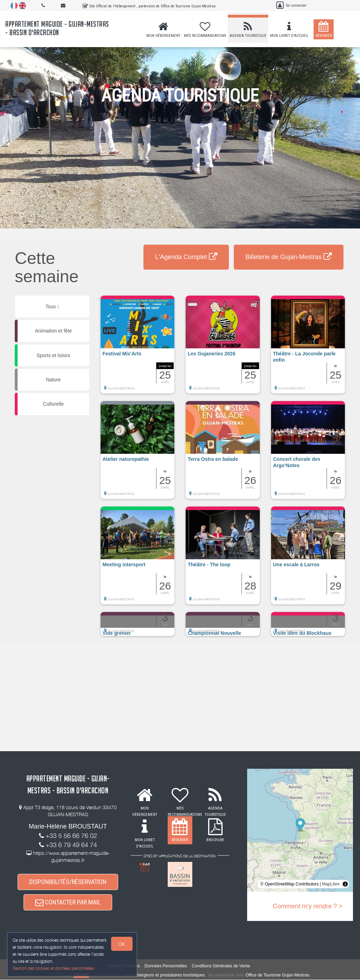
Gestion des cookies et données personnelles (53, 968)
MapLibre (331, 884)
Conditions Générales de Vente (221, 966)
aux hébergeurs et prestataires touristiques (165, 975)
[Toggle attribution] (345, 884)
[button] (138, 348)
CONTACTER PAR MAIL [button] (68, 902)
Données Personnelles (166, 966)
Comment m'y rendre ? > (308, 906)
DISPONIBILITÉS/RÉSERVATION (68, 882)
